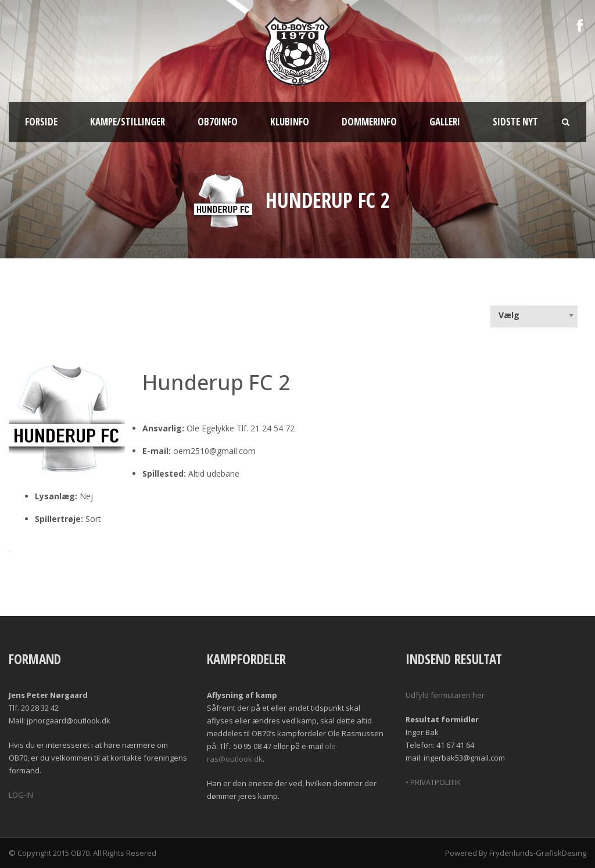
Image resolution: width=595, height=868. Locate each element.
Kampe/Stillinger (128, 122)
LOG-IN (21, 795)
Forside (41, 122)
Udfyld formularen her (445, 695)
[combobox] (534, 315)
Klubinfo (290, 122)
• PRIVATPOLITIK (433, 782)
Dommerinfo (369, 122)
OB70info (218, 122)
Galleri (445, 122)
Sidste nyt (515, 122)
